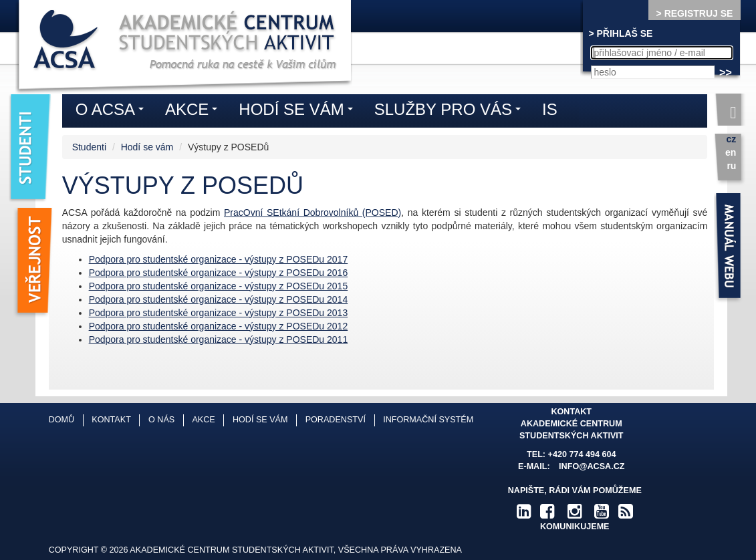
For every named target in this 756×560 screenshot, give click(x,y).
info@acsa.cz (592, 466)
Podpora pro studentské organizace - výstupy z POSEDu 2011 (219, 339)
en (731, 152)
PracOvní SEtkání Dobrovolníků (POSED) (312, 213)
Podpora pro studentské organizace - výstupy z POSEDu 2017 (219, 259)
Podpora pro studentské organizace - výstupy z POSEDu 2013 (219, 313)
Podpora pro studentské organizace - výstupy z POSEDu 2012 (219, 326)
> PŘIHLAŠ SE (620, 33)
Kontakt (111, 420)
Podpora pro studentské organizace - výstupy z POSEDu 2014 (219, 299)
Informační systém (428, 420)
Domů (61, 420)
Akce (195, 112)
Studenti (89, 147)
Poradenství (336, 420)
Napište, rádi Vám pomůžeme (575, 491)
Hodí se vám (147, 147)
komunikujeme (575, 527)
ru (731, 166)
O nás (161, 420)
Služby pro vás (451, 112)
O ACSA (113, 112)
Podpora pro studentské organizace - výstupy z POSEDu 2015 (219, 286)
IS (550, 109)
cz (732, 139)
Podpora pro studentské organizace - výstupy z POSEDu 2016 (219, 273)
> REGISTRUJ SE (695, 13)
